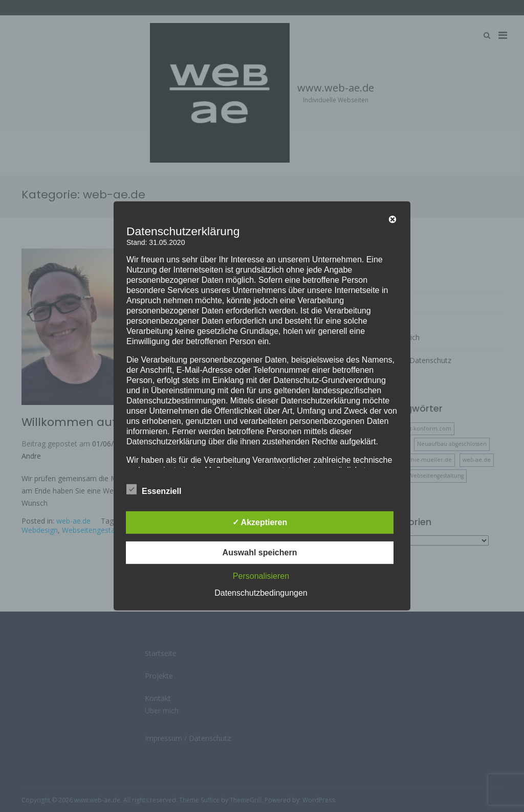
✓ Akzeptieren (260, 522)
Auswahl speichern (260, 552)
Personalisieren (261, 576)
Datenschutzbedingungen (261, 593)
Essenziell (154, 489)
